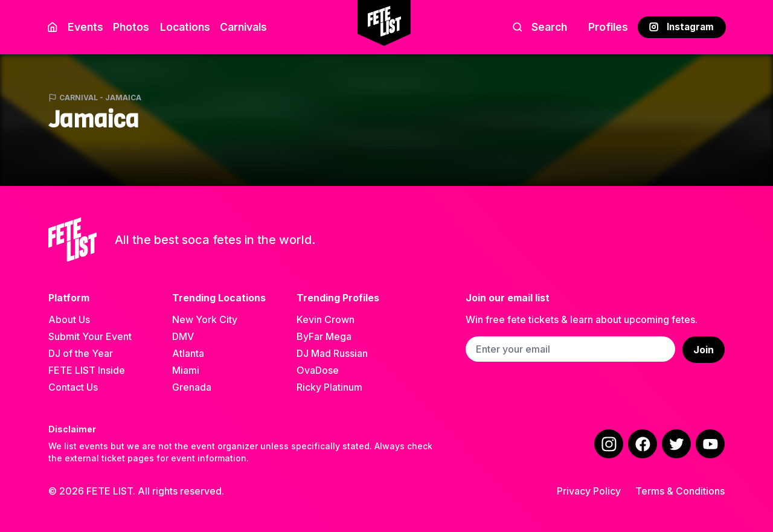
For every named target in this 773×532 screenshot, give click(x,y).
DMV (183, 336)
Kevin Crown (326, 319)
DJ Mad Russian (332, 353)
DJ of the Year (81, 353)
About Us (69, 319)
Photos (131, 27)
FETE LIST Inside (87, 370)
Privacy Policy (589, 491)
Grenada (192, 387)
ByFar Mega (324, 336)
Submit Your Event (90, 336)
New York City (205, 319)
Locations (183, 27)
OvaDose (318, 370)
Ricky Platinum (329, 387)
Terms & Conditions (680, 491)
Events (85, 27)
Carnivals (243, 27)
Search (540, 27)
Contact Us (73, 387)
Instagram (682, 27)
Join (704, 350)
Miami (186, 370)
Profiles (608, 27)
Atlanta (188, 353)
